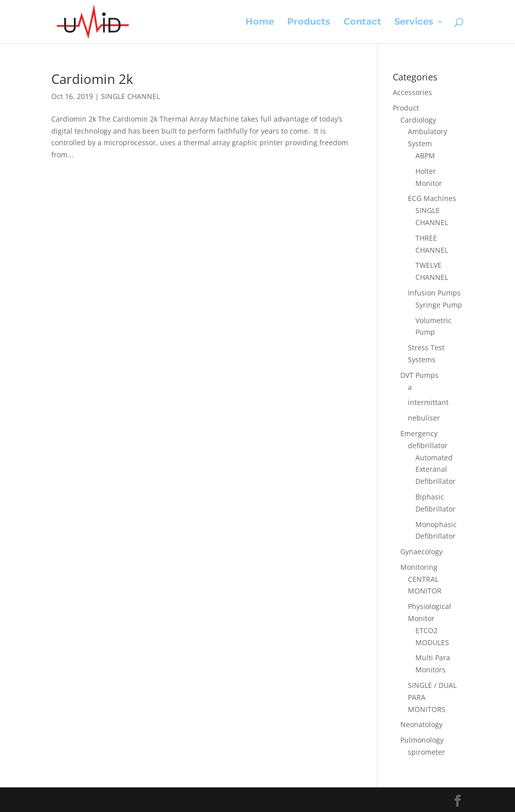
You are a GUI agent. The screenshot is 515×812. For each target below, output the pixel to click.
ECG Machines (432, 198)
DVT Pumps (419, 375)
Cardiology (418, 120)
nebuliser (424, 418)
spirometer (426, 752)
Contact (362, 23)
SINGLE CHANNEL (131, 96)
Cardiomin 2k (92, 79)
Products (309, 23)
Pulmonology (422, 740)
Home (260, 23)
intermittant (428, 402)
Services (414, 23)
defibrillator (428, 445)
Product (406, 108)
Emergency (419, 433)
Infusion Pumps (434, 293)
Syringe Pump (439, 305)
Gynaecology (421, 551)
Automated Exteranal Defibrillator (436, 470)
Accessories (412, 92)
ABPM (425, 156)
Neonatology (421, 724)
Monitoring (419, 567)
